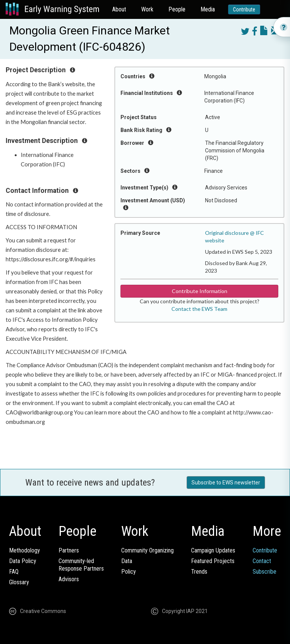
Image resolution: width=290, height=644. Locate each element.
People (177, 9)
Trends (199, 572)
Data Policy (23, 561)
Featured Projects (213, 561)
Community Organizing (147, 550)
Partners (69, 550)
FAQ (14, 572)
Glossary (19, 582)
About (119, 9)
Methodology (25, 550)
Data (127, 561)
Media (208, 9)
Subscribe (265, 572)
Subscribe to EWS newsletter (226, 483)
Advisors (69, 579)
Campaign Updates (213, 550)
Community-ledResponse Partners (81, 565)
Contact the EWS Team (199, 309)
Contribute (244, 9)
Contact (262, 561)
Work (147, 9)
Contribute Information (200, 291)
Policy (129, 572)
